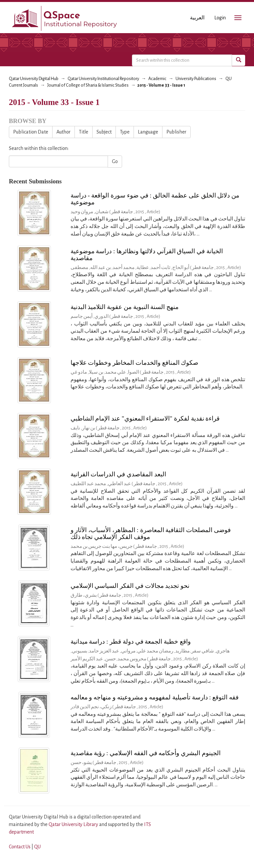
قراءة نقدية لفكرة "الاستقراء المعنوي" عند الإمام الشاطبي (145, 418)
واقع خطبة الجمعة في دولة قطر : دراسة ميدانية (131, 641)
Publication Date (31, 132)
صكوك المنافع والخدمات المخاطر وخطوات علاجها (135, 363)
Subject (104, 132)
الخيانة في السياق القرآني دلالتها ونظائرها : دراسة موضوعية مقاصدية (147, 255)
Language (148, 132)
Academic (157, 79)
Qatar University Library (74, 824)
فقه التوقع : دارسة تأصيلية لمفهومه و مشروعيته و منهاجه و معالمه (155, 697)
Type (125, 132)
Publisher (176, 132)
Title (84, 132)
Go (115, 161)
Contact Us (20, 847)
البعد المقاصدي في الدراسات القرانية (118, 474)
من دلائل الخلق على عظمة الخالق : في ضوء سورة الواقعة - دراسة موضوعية (155, 199)
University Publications (196, 79)
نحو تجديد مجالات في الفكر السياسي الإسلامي (130, 586)
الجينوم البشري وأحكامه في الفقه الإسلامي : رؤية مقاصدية (146, 753)
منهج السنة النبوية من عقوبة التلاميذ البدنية (125, 307)
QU (37, 847)
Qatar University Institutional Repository (103, 79)
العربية (197, 18)
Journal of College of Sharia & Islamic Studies (88, 85)
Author (63, 132)
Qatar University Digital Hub (34, 79)
